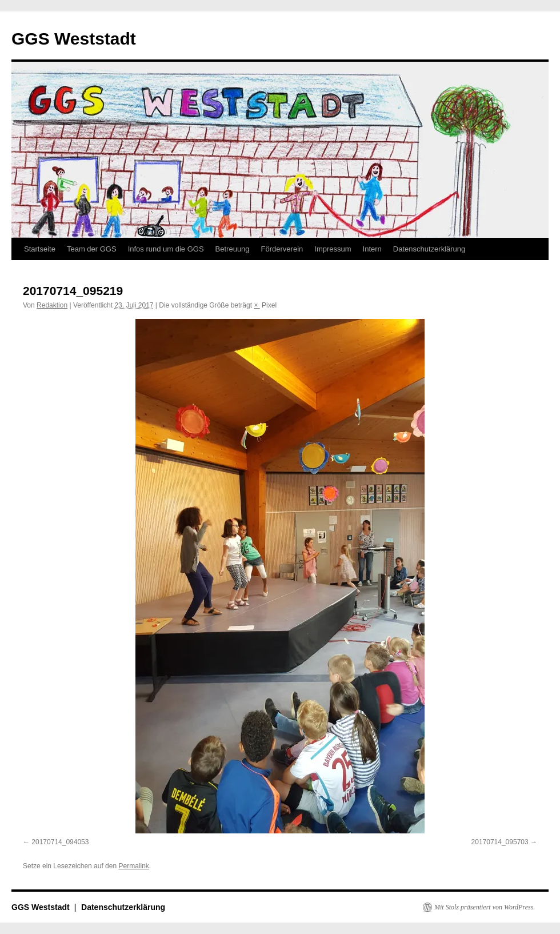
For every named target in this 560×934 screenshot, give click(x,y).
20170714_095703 (500, 842)
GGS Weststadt (74, 39)
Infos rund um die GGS (166, 249)
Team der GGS (92, 249)
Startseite (40, 249)
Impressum (333, 249)
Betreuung (233, 249)
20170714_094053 (60, 842)
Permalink (133, 866)
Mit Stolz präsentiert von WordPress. (485, 907)
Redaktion (52, 305)
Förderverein (282, 249)
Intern (372, 249)
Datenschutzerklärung (429, 249)
